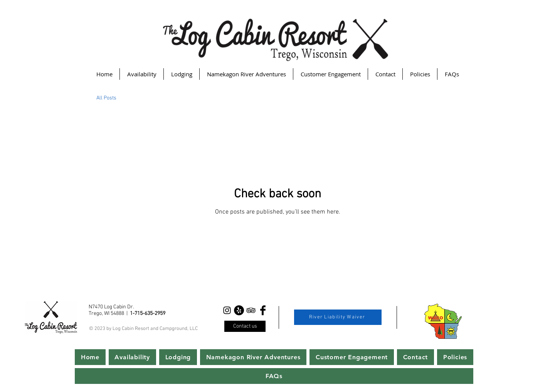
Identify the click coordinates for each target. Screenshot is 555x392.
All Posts (106, 98)
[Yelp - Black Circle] (239, 310)
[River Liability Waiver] (338, 317)
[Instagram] (227, 310)
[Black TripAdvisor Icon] (251, 310)
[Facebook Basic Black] (263, 310)
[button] (181, 74)
